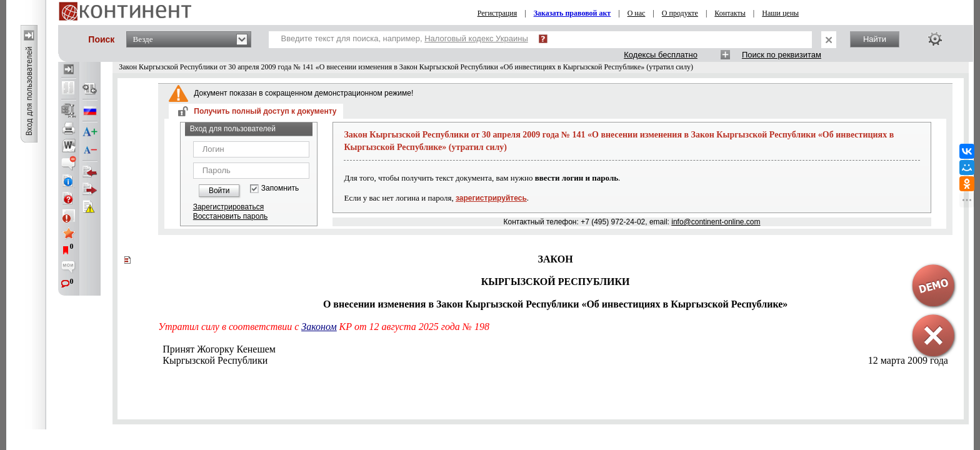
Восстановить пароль (231, 216)
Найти (875, 39)
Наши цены (780, 13)
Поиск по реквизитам (782, 55)
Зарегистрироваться (228, 207)
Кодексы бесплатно (661, 55)
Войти (219, 191)
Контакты (730, 13)
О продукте (680, 13)
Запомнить (280, 188)
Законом (319, 327)
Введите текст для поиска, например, (405, 38)
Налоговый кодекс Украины (476, 38)
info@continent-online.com (716, 222)
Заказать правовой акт (572, 13)
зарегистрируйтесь (491, 198)
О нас (637, 13)
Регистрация (497, 13)
